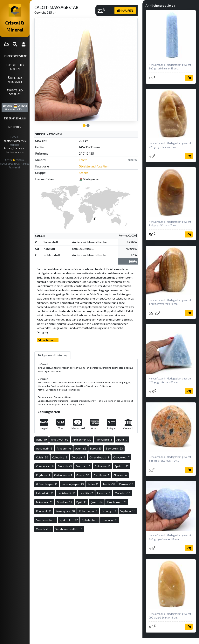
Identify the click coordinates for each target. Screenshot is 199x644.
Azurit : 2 (115, 438)
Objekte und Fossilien (24, 75)
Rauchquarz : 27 (96, 510)
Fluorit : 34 (84, 474)
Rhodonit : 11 (117, 510)
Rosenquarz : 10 (65, 519)
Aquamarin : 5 (79, 438)
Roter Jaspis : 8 (88, 519)
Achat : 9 (61, 429)
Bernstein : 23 (64, 447)
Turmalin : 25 (129, 528)
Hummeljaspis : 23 (92, 483)
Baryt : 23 (130, 438)
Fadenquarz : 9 (64, 474)
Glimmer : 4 (121, 474)
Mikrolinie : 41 (101, 501)
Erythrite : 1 (119, 465)
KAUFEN (131, 10)
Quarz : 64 (75, 510)
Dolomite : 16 (82, 465)
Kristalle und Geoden (24, 58)
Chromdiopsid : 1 (65, 456)
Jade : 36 (112, 483)
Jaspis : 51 (128, 483)
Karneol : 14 (62, 492)
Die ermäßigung (24, 100)
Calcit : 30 (82, 447)
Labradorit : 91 (82, 492)
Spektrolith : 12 (88, 528)
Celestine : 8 (100, 447)
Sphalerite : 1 (109, 528)
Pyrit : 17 (60, 510)
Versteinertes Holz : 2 (88, 537)
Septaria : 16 (127, 519)
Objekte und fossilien (108, 153)
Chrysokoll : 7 (87, 456)
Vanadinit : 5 (63, 537)
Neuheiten (24, 109)
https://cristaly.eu (30, 123)
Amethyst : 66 (79, 429)
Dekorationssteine (24, 49)
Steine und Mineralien (24, 67)
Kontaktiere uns (24, 126)
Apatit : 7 (61, 438)
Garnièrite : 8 (102, 474)
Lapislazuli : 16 (104, 492)
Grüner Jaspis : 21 (66, 483)
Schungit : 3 (109, 519)
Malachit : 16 (81, 501)
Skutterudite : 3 (65, 528)
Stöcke (98, 160)
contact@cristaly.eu (29, 119)
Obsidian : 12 (121, 501)
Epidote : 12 (101, 465)
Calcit (97, 147)
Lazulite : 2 (124, 492)
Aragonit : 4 (98, 438)
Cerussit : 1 (119, 447)
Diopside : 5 (128, 456)
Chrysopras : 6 (108, 456)
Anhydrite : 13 (123, 429)
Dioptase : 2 (62, 465)
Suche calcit (67, 329)
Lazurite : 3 (62, 501)
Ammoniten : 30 (101, 429)
